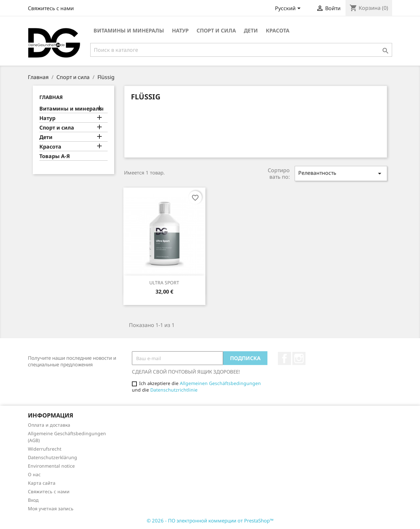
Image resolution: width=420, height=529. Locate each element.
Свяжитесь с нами (51, 8)
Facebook (284, 358)
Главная (51, 97)
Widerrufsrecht (45, 449)
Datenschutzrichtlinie (174, 390)
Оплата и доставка (49, 425)
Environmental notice (51, 466)
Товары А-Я (55, 156)
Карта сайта (42, 483)
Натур (180, 31)
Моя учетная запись (51, 509)
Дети (251, 31)
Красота (278, 31)
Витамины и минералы (129, 31)
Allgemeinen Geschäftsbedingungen (220, 383)
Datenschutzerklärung (52, 457)
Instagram (299, 358)
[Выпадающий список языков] (289, 9)
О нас (34, 474)
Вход (33, 500)
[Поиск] (241, 50)
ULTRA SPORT (164, 283)
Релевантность (341, 173)
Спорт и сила (216, 31)
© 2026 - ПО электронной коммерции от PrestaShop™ (210, 520)
